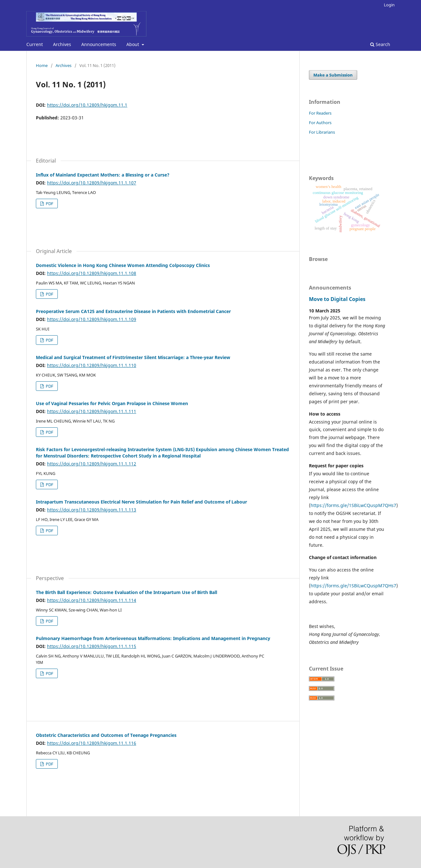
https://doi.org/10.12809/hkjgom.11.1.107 (92, 183)
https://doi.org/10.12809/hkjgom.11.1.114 (92, 600)
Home (42, 65)
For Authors (320, 123)
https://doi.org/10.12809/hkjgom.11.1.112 (92, 464)
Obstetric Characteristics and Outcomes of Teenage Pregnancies (106, 735)
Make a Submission (333, 75)
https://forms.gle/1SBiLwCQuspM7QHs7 (353, 505)
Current (35, 44)
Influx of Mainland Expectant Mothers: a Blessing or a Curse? (103, 175)
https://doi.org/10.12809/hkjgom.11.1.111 (92, 411)
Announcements (99, 44)
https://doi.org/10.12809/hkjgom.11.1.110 (92, 365)
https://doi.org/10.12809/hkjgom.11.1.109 (92, 319)
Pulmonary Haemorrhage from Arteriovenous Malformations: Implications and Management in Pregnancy (153, 638)
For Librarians (322, 132)
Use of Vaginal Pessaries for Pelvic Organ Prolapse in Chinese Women (112, 403)
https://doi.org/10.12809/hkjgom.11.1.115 (92, 646)
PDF (49, 204)
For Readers (320, 113)
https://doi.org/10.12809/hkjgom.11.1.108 (92, 273)
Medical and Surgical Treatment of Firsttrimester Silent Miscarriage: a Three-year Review (133, 357)
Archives (62, 44)
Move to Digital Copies (337, 299)
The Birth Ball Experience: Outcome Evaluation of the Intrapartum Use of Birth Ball (127, 592)
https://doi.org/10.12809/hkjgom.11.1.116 (92, 743)
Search (380, 44)
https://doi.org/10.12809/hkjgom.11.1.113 (92, 510)
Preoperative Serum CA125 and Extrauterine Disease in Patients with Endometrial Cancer (133, 311)
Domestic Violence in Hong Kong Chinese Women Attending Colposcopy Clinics (123, 265)
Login (389, 5)
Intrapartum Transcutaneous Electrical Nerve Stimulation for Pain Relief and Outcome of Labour (141, 502)
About (133, 44)
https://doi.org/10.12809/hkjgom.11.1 (87, 105)
